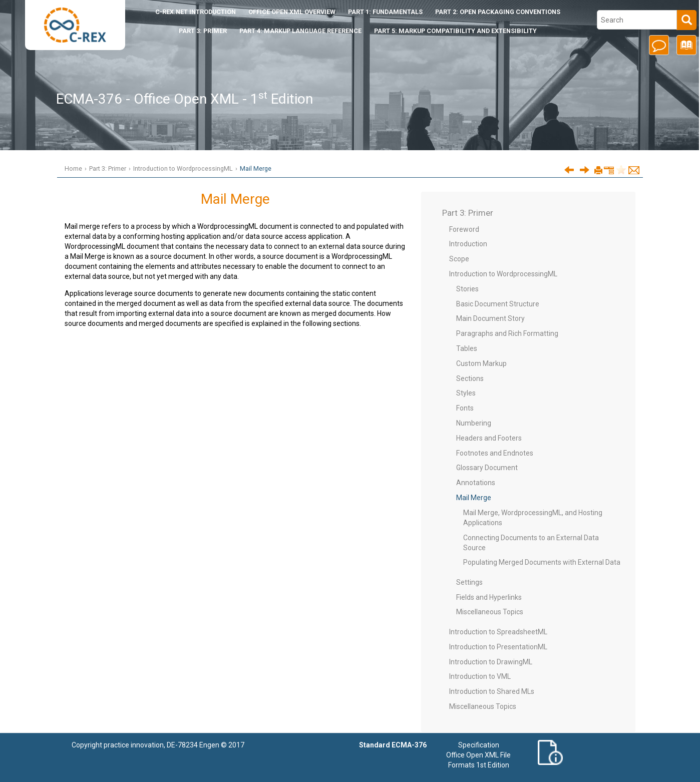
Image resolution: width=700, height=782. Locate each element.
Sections (470, 378)
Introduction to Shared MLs (492, 691)
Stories (467, 289)
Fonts (465, 408)
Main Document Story (490, 318)
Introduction (196, 12)
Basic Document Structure (498, 304)
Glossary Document (487, 468)
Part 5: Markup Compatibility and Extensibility (455, 31)
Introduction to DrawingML (491, 662)
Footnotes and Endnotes (495, 453)
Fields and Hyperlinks (489, 597)
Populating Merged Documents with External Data (542, 562)
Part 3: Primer (203, 31)
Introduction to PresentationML (498, 647)
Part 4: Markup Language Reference (300, 31)
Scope (459, 259)
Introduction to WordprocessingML (183, 168)
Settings (469, 582)
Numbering (474, 423)
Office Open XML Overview (292, 12)
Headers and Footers (489, 438)
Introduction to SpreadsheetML (498, 632)
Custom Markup (481, 363)
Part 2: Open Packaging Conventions (498, 12)
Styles (466, 393)
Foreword (464, 229)
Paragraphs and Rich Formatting (507, 333)
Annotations (476, 483)
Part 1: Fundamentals (385, 12)
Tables (467, 348)
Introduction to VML (480, 676)
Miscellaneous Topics (490, 612)
